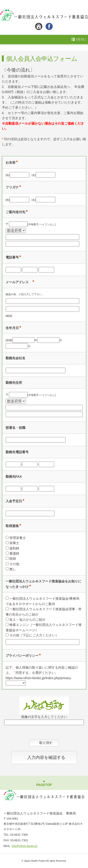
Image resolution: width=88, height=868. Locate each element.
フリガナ (12, 187)
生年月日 (12, 328)
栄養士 (14, 543)
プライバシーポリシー (22, 656)
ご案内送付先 (15, 212)
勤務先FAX (14, 477)
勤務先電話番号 (17, 452)
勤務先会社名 (15, 358)
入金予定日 (14, 501)
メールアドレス (19, 282)
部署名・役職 (15, 428)
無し (13, 569)
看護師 (14, 553)
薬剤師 (14, 548)
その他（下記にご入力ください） (34, 635)
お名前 (11, 162)
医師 (13, 559)
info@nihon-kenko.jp (25, 846)
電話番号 (12, 257)
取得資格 (12, 526)
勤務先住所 (14, 383)
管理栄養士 (18, 538)
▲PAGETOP (44, 783)
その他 (14, 564)
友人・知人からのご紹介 (27, 620)
